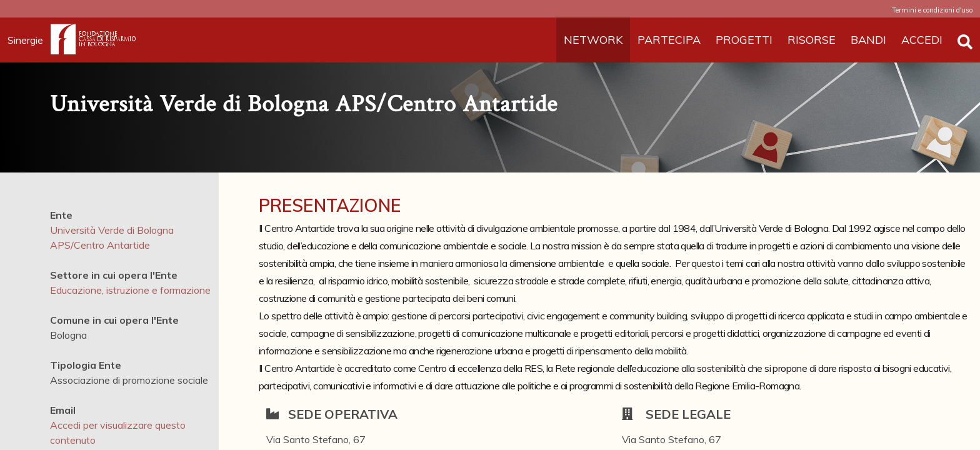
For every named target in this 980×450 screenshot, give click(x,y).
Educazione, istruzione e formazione (130, 290)
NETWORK (593, 40)
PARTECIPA (669, 40)
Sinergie (29, 40)
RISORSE (812, 40)
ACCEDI (922, 40)
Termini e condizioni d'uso (932, 10)
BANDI (868, 40)
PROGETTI (744, 40)
